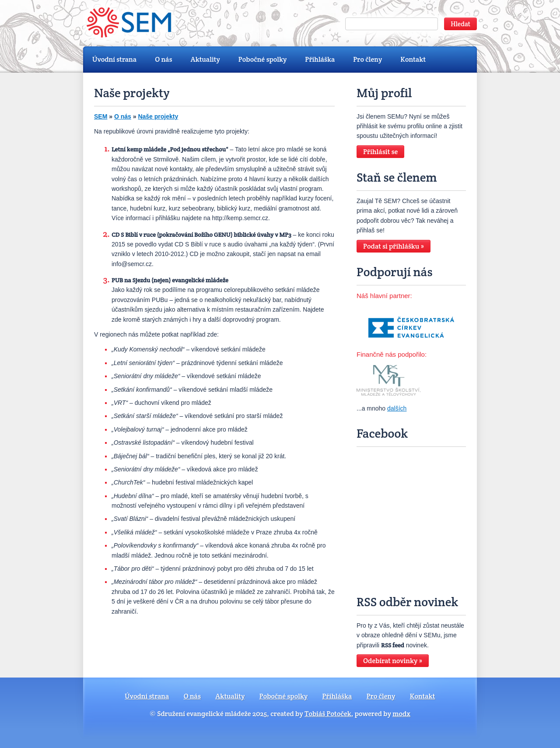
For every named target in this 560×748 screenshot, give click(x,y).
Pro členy (367, 59)
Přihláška (320, 59)
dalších (397, 408)
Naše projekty (158, 116)
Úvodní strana (114, 59)
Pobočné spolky (263, 59)
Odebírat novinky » (393, 661)
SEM (101, 116)
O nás (163, 59)
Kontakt (413, 59)
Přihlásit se (380, 152)
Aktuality (205, 59)
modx (401, 714)
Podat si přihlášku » (394, 246)
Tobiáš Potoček (328, 714)
